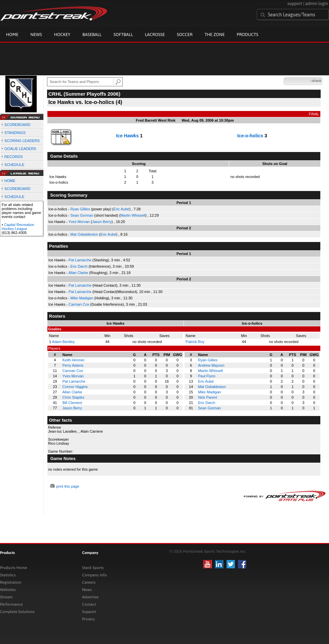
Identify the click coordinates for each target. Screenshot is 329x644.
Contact (89, 604)
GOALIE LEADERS (20, 149)
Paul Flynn (207, 376)
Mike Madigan (82, 298)
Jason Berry (102, 222)
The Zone (215, 34)
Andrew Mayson (211, 365)
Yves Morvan (79, 222)
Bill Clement (72, 403)
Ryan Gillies (80, 209)
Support (89, 612)
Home (12, 34)
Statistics (8, 575)
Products (247, 34)
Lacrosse (155, 34)
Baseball (92, 34)
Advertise (90, 597)
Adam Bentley (63, 342)
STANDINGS (15, 133)
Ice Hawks (127, 136)
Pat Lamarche (80, 260)
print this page (68, 486)
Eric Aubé (121, 209)
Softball (123, 34)
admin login (317, 3)
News (36, 34)
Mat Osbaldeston (84, 234)
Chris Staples (73, 397)
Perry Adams (73, 365)
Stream (6, 597)
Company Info (94, 575)
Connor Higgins (75, 387)
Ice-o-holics (250, 136)
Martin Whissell (133, 215)
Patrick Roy (195, 342)
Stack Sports (93, 568)
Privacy (88, 619)
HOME (10, 181)
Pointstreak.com (54, 14)
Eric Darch (79, 266)
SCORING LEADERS (22, 141)
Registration (11, 582)
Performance (11, 604)
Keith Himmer (74, 360)
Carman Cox (79, 304)
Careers (89, 582)
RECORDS (14, 157)
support (295, 3)
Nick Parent (207, 397)
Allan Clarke (78, 273)
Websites (8, 590)
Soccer (185, 34)
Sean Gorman (82, 215)
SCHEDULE (14, 165)
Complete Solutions (17, 612)
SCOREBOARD (17, 125)
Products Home (14, 568)
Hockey (62, 34)
